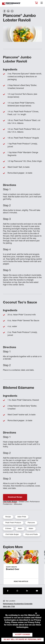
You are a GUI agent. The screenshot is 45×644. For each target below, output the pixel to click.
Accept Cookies (22, 635)
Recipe (8, 517)
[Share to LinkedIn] (27, 591)
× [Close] (36, 614)
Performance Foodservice (12, 4)
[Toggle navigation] (42, 3)
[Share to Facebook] (8, 591)
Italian (31, 529)
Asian (20, 529)
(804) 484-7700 (9, 607)
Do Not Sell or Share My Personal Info (22, 640)
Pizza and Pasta (32, 535)
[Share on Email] (12, 11)
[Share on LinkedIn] (8, 11)
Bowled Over (13, 569)
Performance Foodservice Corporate (18, 604)
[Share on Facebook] (4, 11)
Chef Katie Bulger (10, 502)
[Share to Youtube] (37, 591)
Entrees (8, 529)
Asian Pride (22, 517)
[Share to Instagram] (17, 591)
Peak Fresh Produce (13, 523)
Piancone (31, 523)
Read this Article (21, 582)
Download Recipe (15, 497)
